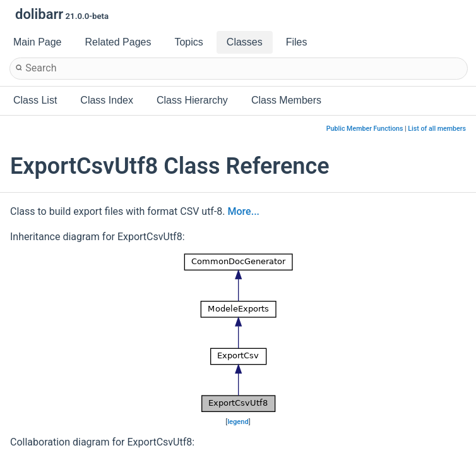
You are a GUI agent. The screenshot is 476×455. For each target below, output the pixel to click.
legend (238, 422)
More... (244, 211)
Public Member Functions (365, 129)
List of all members (437, 129)
